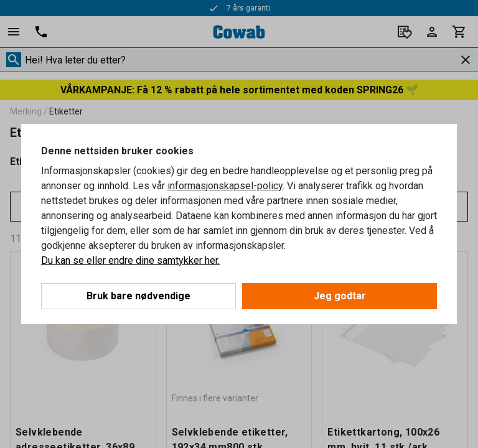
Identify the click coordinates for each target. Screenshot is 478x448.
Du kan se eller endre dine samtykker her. (130, 260)
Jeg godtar (340, 296)
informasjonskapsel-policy (225, 186)
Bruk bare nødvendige (138, 296)
